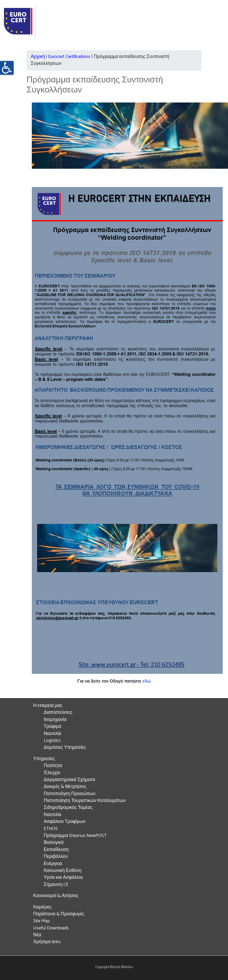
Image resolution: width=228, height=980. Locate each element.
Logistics (52, 741)
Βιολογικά (54, 843)
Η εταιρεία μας (48, 706)
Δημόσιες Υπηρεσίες (65, 748)
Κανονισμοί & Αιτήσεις (56, 896)
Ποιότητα (53, 766)
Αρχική (38, 57)
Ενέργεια (53, 864)
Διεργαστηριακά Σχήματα (69, 780)
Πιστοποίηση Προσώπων (70, 794)
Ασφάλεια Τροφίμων (65, 822)
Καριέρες (42, 907)
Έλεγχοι (52, 773)
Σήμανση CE (56, 885)
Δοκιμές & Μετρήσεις (65, 787)
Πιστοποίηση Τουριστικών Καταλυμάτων (85, 801)
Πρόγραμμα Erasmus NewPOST (75, 836)
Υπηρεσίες (44, 759)
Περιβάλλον (56, 857)
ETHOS (51, 829)
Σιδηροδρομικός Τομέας (68, 808)
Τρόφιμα (52, 727)
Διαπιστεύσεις (58, 713)
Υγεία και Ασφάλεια (63, 878)
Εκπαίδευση (56, 850)
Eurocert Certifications (69, 57)
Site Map (41, 921)
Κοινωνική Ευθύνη (63, 871)
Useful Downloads (51, 928)
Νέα (37, 935)
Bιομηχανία (55, 720)
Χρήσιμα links (47, 942)
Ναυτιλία (52, 734)
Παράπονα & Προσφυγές (59, 914)
